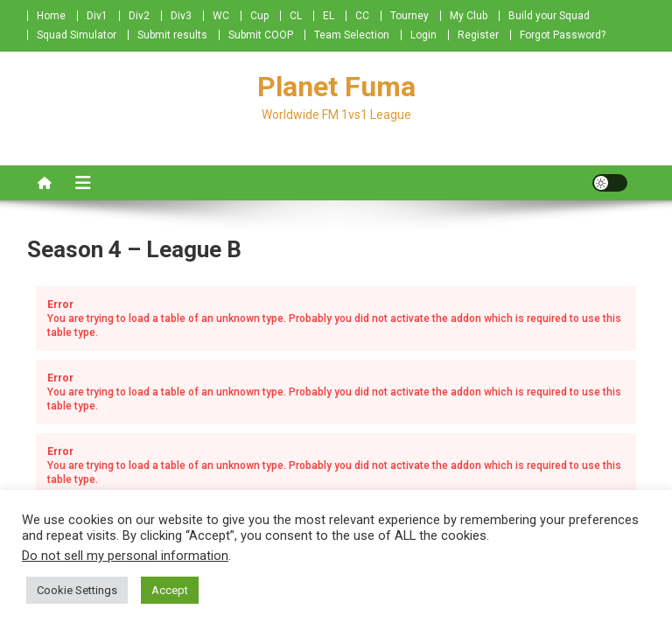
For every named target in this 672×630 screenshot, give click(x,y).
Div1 (97, 16)
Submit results (172, 35)
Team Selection (352, 35)
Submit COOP (261, 35)
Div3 (181, 16)
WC (221, 16)
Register (478, 35)
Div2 (139, 16)
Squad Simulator (77, 35)
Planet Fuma (336, 87)
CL (296, 16)
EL (329, 16)
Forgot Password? (563, 35)
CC (362, 16)
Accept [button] (170, 590)
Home (51, 16)
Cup (259, 16)
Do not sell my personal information (125, 556)
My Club (469, 16)
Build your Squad (549, 16)
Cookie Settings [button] (77, 590)
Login (423, 35)
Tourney (409, 16)
